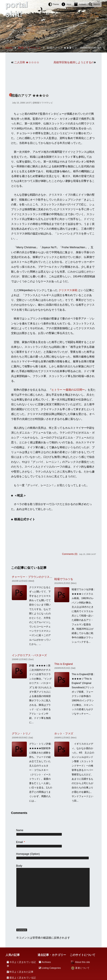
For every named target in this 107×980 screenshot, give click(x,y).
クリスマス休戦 (68, 290)
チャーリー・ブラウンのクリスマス (33, 577)
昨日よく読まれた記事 (21, 972)
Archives (82, 4)
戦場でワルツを (64, 579)
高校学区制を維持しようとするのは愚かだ (73, 62)
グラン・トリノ (21, 734)
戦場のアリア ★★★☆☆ (30, 96)
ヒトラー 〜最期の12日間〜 (68, 390)
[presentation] (39, 918)
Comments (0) (70, 554)
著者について (82, 968)
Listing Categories (51, 968)
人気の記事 (13, 955)
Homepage (23, 854)
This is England (64, 664)
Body (19, 866)
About (69, 4)
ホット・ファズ (64, 734)
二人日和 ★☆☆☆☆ (27, 62)
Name (20, 830)
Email (21, 842)
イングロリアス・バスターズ (29, 655)
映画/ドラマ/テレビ (44, 103)
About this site (82, 962)
